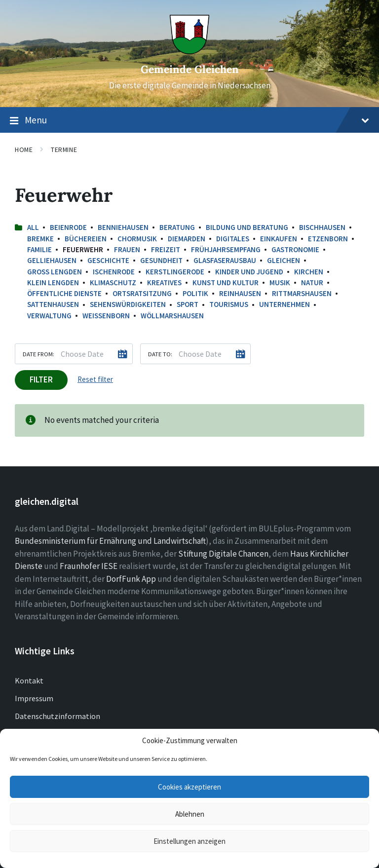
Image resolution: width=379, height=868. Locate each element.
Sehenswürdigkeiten (128, 304)
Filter (41, 379)
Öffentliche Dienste (64, 293)
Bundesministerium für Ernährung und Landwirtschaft (110, 541)
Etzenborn (328, 239)
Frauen (127, 249)
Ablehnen (190, 814)
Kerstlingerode (175, 272)
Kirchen (309, 272)
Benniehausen (123, 227)
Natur (312, 283)
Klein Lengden (53, 283)
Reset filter (95, 379)
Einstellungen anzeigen (189, 841)
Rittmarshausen (302, 293)
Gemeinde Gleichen (190, 69)
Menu (189, 120)
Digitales (233, 239)
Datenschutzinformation (57, 716)
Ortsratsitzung (142, 293)
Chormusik (137, 239)
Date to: (160, 354)
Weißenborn (106, 316)
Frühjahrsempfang (226, 249)
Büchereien (86, 239)
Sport (188, 304)
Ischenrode (114, 272)
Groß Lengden (55, 272)
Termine (64, 150)
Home (24, 150)
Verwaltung (49, 316)
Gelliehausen (52, 260)
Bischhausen (322, 227)
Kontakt (29, 680)
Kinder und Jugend (249, 272)
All (33, 227)
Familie (39, 249)
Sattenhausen (53, 304)
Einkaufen (279, 239)
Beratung (177, 227)
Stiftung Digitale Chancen (223, 554)
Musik (280, 283)
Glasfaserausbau (225, 260)
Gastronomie (295, 249)
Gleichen (284, 260)
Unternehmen (284, 304)
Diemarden (187, 239)
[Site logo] (189, 51)
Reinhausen (240, 293)
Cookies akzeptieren (189, 787)
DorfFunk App (131, 579)
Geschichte (108, 260)
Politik (195, 293)
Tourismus (229, 304)
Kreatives (164, 283)
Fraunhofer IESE (89, 566)
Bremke (40, 239)
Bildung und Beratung (247, 227)
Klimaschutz (113, 283)
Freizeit (166, 249)
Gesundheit (161, 260)
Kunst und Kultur (226, 283)
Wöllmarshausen (172, 316)
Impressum (34, 698)
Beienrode (68, 227)
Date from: (38, 354)
